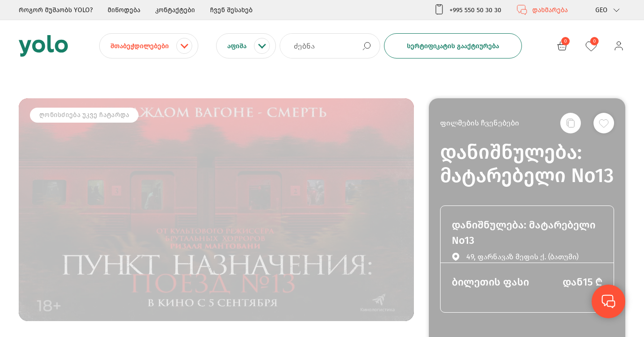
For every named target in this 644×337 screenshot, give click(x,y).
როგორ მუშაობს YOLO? (56, 10)
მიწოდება (124, 10)
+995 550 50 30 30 (467, 10)
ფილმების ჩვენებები (480, 123)
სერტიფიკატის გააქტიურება (453, 46)
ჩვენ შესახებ (231, 10)
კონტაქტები (175, 10)
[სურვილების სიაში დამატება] (604, 123)
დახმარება (542, 10)
